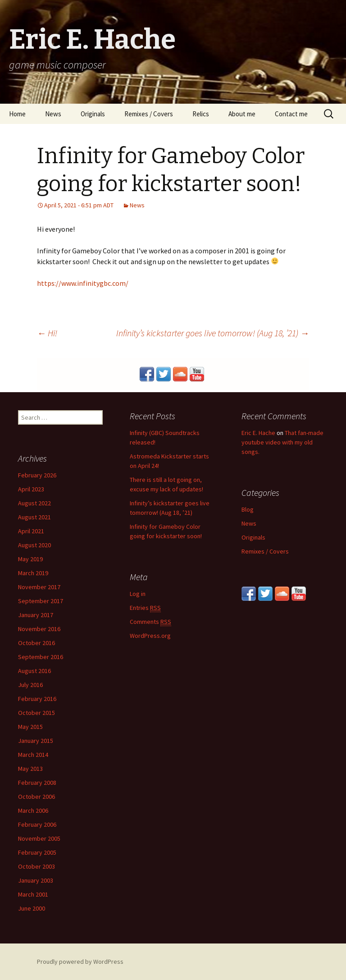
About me (242, 114)
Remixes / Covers (149, 114)
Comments (150, 622)
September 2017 (41, 601)
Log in (138, 594)
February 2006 (37, 824)
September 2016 (41, 657)
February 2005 (37, 852)
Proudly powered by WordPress (80, 962)
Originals (93, 114)
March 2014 (33, 755)
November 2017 (39, 587)
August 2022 (34, 503)
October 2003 (36, 866)
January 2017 (36, 615)
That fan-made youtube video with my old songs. (282, 442)
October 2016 (36, 643)
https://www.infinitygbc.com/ (83, 283)
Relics (201, 114)
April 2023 (31, 489)
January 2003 (36, 880)
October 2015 (36, 713)
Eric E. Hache (258, 433)
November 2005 (39, 838)
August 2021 (34, 517)
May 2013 (30, 769)
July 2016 (30, 685)
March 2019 (33, 573)
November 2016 (39, 629)
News (53, 114)
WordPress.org (150, 636)
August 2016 (34, 671)
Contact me (291, 114)
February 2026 (37, 475)
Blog (248, 509)
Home (17, 114)
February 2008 (37, 783)
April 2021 (31, 531)
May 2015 (30, 727)
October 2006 (36, 797)
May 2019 (30, 559)
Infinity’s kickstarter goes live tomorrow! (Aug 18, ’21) (213, 333)
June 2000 (32, 908)
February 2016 (37, 699)
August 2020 (34, 545)
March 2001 (33, 894)
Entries (145, 608)
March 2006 (33, 811)
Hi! (47, 333)
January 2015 (36, 741)
